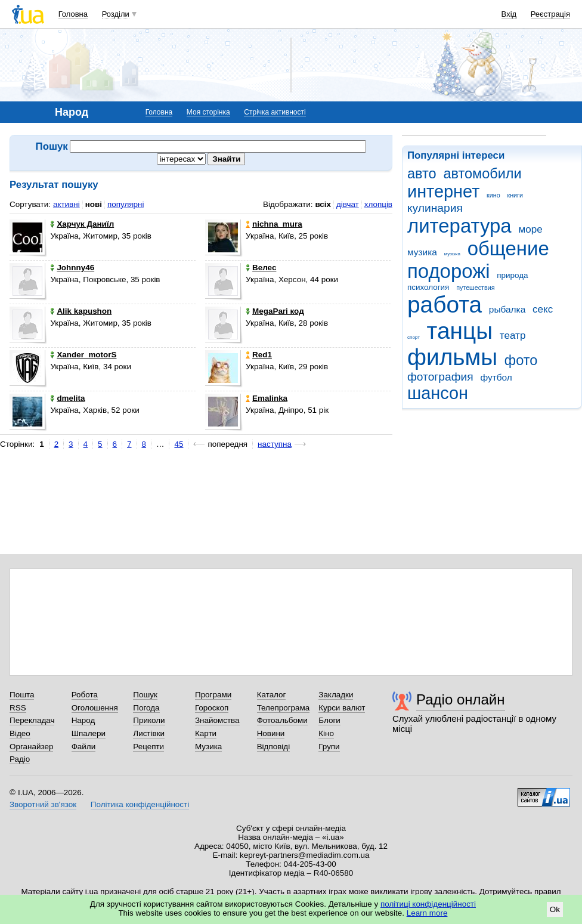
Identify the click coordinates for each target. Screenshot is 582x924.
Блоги (329, 720)
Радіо (20, 759)
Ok (555, 909)
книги (515, 195)
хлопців (378, 204)
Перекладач (32, 720)
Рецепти (148, 747)
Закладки (336, 695)
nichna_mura (274, 224)
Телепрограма (284, 708)
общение (508, 248)
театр (513, 336)
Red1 (259, 355)
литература (459, 226)
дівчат (348, 204)
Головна (73, 14)
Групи (329, 747)
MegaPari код (275, 311)
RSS (18, 708)
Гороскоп (212, 708)
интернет (443, 191)
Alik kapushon (81, 311)
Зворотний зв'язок (43, 804)
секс (543, 309)
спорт (414, 337)
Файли (84, 747)
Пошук (145, 695)
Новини (271, 733)
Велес (261, 268)
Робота (85, 695)
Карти (206, 733)
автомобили (482, 174)
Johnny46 (72, 268)
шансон (438, 393)
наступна (275, 444)
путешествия (475, 288)
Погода (146, 708)
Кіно (326, 733)
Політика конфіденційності (140, 804)
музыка (452, 254)
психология (428, 287)
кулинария (435, 208)
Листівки (149, 733)
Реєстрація (550, 14)
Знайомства (217, 720)
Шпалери (89, 733)
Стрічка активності (275, 112)
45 (179, 444)
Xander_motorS (83, 355)
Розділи (116, 14)
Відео (20, 733)
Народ (83, 720)
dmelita (67, 398)
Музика (208, 747)
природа (512, 275)
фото (521, 360)
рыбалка (507, 309)
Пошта (22, 695)
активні (66, 204)
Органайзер (31, 747)
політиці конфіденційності (428, 904)
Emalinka (267, 398)
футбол (496, 377)
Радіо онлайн (461, 699)
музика (422, 252)
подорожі (449, 271)
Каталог (272, 695)
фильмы (452, 357)
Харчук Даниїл (82, 224)
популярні (126, 204)
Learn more (427, 913)
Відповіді (274, 747)
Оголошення (95, 708)
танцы (460, 331)
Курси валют (342, 708)
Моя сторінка (208, 112)
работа (445, 305)
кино (493, 195)
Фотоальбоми (282, 720)
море (530, 229)
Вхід (509, 14)
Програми (213, 695)
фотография (440, 377)
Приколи (149, 720)
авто (422, 174)
